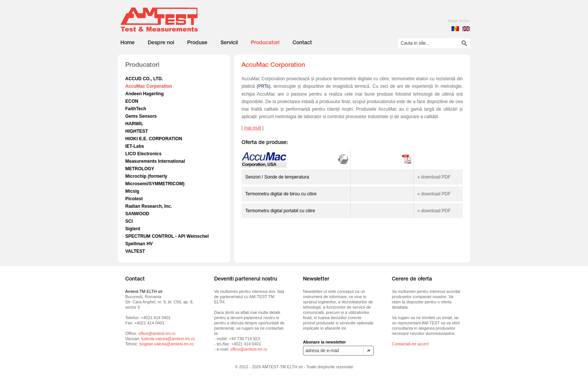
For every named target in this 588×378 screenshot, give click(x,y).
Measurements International (155, 161)
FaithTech (136, 109)
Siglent (133, 229)
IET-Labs (135, 146)
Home (127, 43)
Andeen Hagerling (145, 94)
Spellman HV (139, 244)
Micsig (132, 191)
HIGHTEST (137, 131)
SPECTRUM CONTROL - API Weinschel (167, 236)
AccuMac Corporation (149, 86)
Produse (197, 43)
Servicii (229, 43)
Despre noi (161, 43)
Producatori (265, 43)
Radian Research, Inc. (149, 206)
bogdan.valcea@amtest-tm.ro (166, 344)
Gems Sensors (141, 116)
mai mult (253, 128)
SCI (129, 221)
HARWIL (134, 124)
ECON (132, 101)
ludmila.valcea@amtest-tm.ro (168, 339)
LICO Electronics (143, 154)
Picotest (134, 199)
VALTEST (135, 251)
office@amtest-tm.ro (157, 333)
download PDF (436, 177)
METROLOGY (140, 169)
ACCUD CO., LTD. (144, 79)
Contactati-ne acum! (410, 344)
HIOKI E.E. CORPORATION (154, 139)
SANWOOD (137, 214)
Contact (302, 43)
